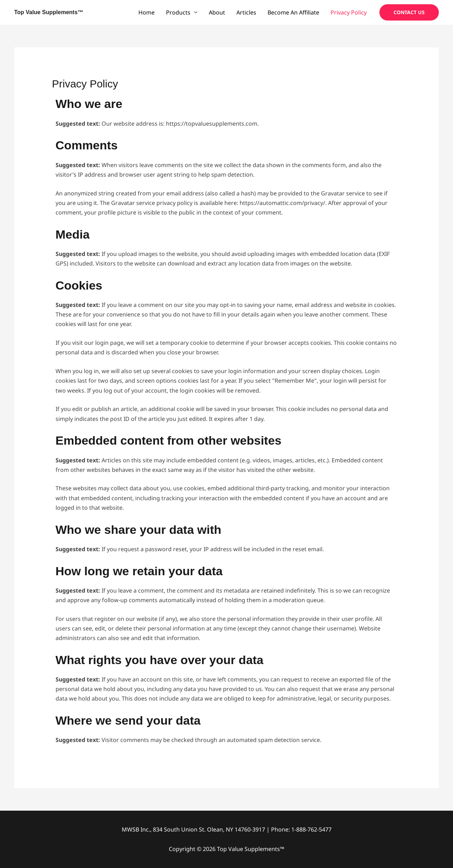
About (217, 12)
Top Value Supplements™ (49, 12)
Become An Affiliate (293, 12)
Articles (246, 12)
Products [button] (178, 12)
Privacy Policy (349, 12)
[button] (409, 12)
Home (147, 12)
